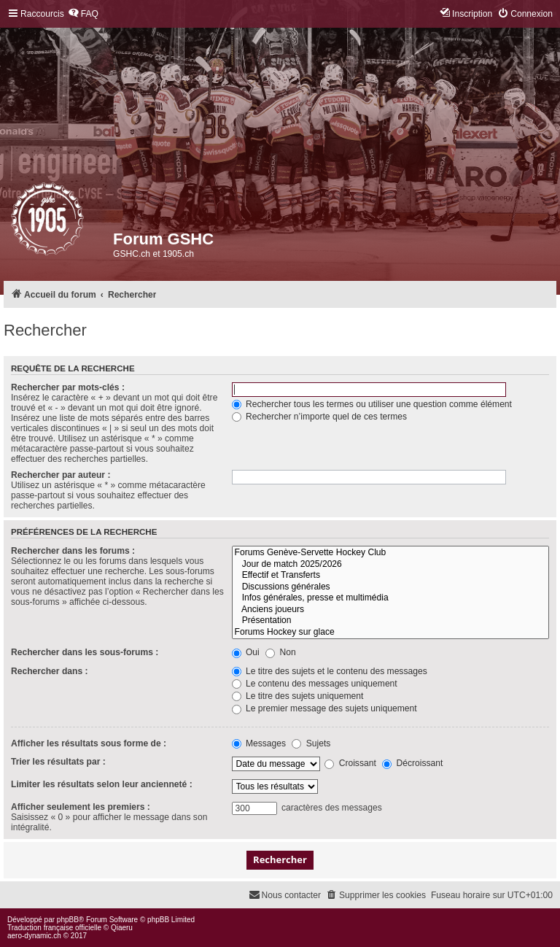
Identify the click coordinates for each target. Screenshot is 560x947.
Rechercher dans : (50, 671)
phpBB (68, 920)
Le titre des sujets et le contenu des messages (330, 671)
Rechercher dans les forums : (73, 551)
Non (281, 652)
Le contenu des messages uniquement (315, 684)
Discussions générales (390, 587)
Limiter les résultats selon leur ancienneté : (102, 784)
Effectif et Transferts (390, 576)
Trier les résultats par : (58, 762)
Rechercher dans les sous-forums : (85, 652)
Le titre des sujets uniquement (298, 696)
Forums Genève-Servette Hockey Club (390, 553)
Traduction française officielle (54, 928)
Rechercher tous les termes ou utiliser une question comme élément (372, 404)
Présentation (390, 621)
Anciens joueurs (390, 610)
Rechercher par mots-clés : (68, 387)
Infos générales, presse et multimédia (390, 598)
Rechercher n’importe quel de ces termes (320, 417)
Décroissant (412, 763)
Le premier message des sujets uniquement (324, 708)
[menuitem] (83, 14)
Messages (259, 743)
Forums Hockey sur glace (390, 633)
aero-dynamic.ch (34, 936)
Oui (246, 652)
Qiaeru (122, 928)
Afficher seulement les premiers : (81, 807)
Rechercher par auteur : (61, 475)
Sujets (311, 743)
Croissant (350, 763)
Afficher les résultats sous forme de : (89, 743)
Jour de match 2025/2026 (390, 565)
